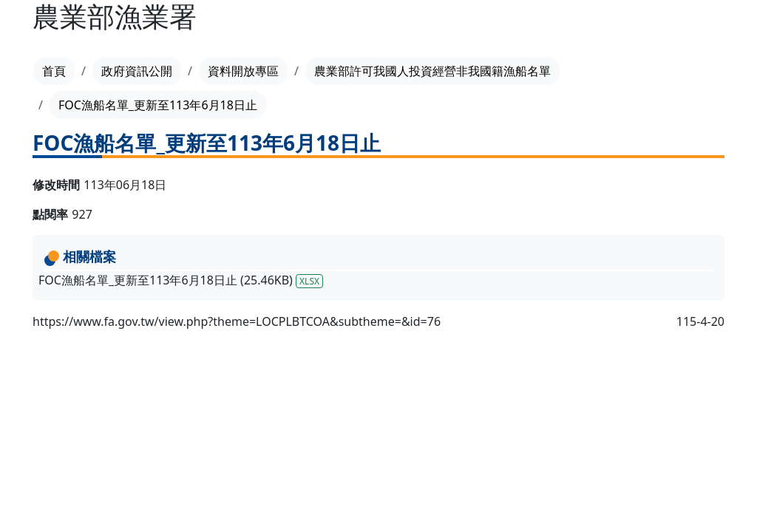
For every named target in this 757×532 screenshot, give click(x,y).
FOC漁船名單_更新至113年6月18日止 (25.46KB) (181, 280)
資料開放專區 (243, 71)
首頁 (54, 71)
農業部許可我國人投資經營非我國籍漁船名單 (432, 71)
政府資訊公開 (137, 71)
